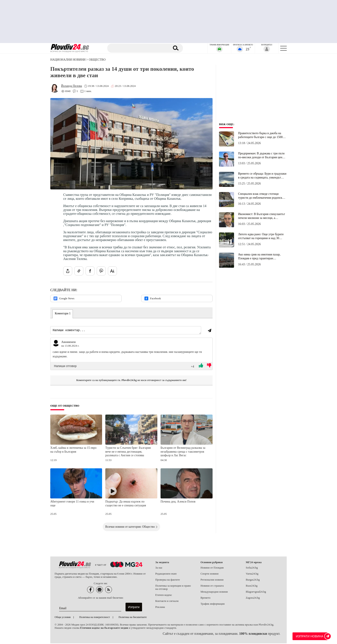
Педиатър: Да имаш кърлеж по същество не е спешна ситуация (126, 504)
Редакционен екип (166, 574)
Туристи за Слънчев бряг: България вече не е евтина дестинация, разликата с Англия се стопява (128, 452)
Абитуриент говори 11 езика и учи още (72, 504)
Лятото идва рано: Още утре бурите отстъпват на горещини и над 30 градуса (261, 236)
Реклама (160, 608)
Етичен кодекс (164, 596)
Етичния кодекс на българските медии (104, 629)
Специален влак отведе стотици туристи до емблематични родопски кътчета (261, 196)
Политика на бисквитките (133, 618)
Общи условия (63, 618)
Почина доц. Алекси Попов (178, 502)
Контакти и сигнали (167, 602)
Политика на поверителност (94, 618)
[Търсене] (139, 48)
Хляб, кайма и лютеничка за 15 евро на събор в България (73, 450)
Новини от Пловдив (212, 568)
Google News (64, 298)
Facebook (153, 298)
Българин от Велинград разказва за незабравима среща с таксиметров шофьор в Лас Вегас (183, 452)
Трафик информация (213, 604)
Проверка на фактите (168, 580)
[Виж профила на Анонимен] (56, 344)
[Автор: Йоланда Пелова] (71, 86)
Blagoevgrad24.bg (256, 592)
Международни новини (214, 592)
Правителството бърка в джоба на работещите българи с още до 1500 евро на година (260, 135)
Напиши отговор (65, 367)
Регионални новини (212, 580)
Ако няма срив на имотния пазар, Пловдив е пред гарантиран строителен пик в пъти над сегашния (262, 257)
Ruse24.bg (252, 586)
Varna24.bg (252, 574)
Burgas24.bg (253, 580)
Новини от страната (212, 586)
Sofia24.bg (252, 568)
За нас (159, 568)
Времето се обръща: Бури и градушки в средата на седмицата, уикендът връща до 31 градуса (262, 176)
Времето (205, 598)
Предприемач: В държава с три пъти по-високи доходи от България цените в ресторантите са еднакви (262, 155)
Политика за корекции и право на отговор (173, 588)
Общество (97, 60)
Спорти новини (210, 574)
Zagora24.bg (253, 598)
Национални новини (68, 60)
